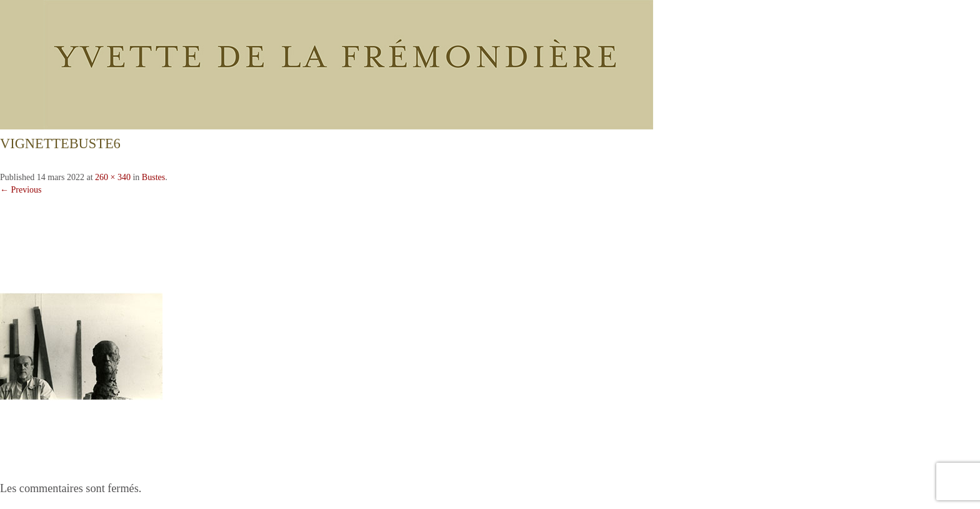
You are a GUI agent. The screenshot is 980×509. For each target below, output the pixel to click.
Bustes (153, 177)
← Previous (21, 190)
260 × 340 (113, 177)
